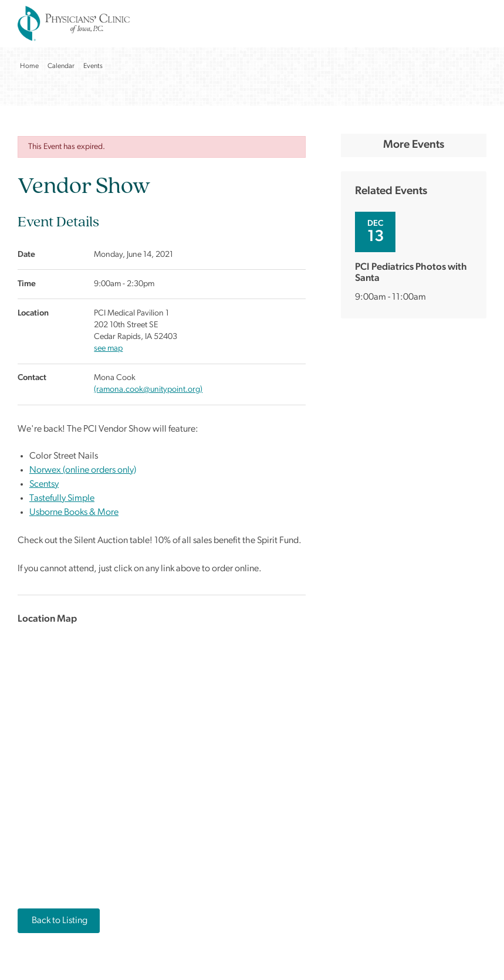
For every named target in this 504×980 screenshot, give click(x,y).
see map (108, 349)
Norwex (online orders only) (83, 470)
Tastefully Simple (62, 499)
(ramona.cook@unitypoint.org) (148, 390)
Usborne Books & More (74, 513)
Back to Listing (59, 921)
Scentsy (44, 484)
